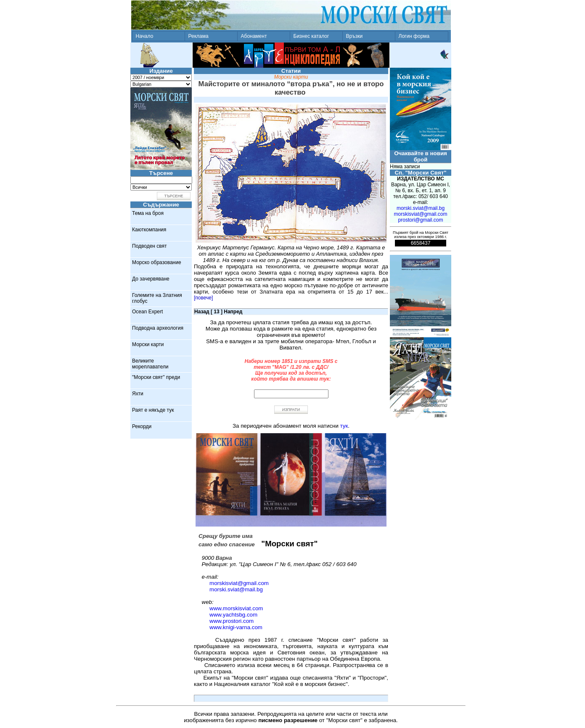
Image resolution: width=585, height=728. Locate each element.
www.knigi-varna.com (236, 627)
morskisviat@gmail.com (239, 583)
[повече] (203, 298)
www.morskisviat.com (236, 608)
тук (344, 426)
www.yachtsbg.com (233, 615)
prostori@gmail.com (421, 220)
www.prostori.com (232, 621)
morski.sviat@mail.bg (236, 589)
